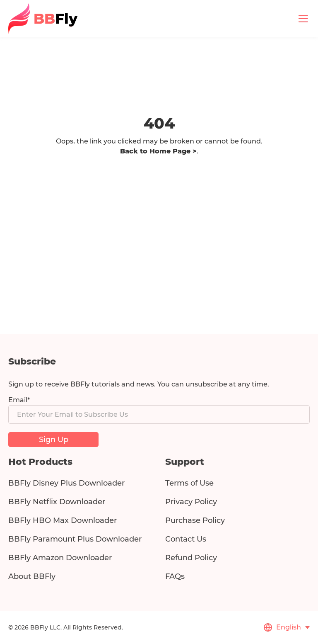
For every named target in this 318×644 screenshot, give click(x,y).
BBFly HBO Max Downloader (63, 520)
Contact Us (186, 539)
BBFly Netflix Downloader (57, 502)
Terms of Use (189, 483)
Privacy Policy (191, 502)
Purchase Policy (195, 520)
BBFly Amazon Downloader (60, 558)
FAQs (175, 576)
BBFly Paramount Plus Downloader (75, 539)
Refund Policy (191, 558)
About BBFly (32, 576)
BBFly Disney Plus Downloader (66, 483)
